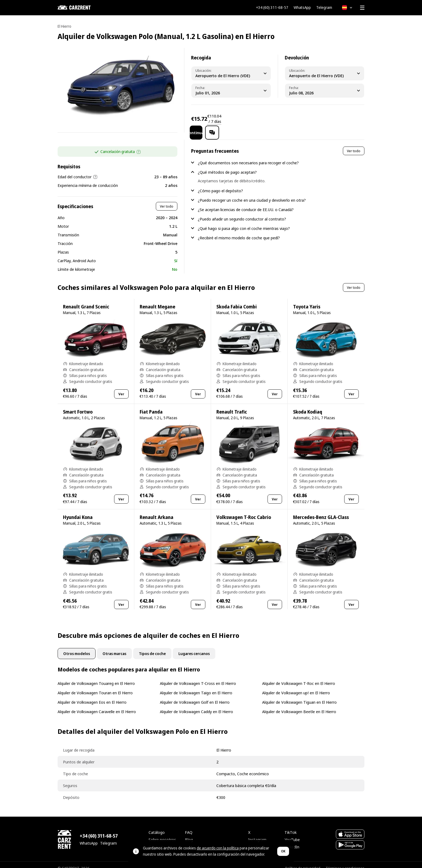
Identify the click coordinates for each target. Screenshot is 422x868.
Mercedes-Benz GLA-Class (321, 510)
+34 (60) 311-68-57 (272, 8)
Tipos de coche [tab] (152, 647)
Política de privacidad (303, 861)
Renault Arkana (157, 510)
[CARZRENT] (85, 8)
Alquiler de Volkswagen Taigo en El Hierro (196, 686)
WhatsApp (302, 8)
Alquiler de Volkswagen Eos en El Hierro (92, 695)
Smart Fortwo (78, 405)
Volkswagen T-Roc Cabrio (244, 510)
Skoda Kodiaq (308, 405)
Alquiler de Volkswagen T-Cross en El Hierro (198, 676)
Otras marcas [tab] (114, 647)
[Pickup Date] (231, 91)
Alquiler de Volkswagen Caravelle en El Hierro (97, 705)
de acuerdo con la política (218, 848)
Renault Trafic (232, 405)
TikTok (291, 825)
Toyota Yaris (307, 300)
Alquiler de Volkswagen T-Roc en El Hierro (299, 676)
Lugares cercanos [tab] (194, 647)
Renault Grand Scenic (86, 300)
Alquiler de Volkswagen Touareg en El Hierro (96, 676)
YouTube (292, 833)
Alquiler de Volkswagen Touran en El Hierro (95, 686)
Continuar (316, 119)
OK (283, 851)
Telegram (324, 8)
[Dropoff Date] (325, 91)
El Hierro (64, 26)
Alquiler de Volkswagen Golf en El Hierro (195, 695)
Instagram (257, 833)
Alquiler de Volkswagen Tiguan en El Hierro (299, 695)
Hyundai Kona (78, 510)
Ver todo (167, 199)
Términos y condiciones (345, 861)
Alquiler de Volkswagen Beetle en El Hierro (299, 705)
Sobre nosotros (162, 833)
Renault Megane (157, 300)
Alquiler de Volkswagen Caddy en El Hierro (196, 705)
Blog (189, 833)
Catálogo (157, 825)
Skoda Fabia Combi (237, 300)
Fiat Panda (151, 405)
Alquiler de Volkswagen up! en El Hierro (296, 686)
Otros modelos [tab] (77, 647)
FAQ (189, 825)
